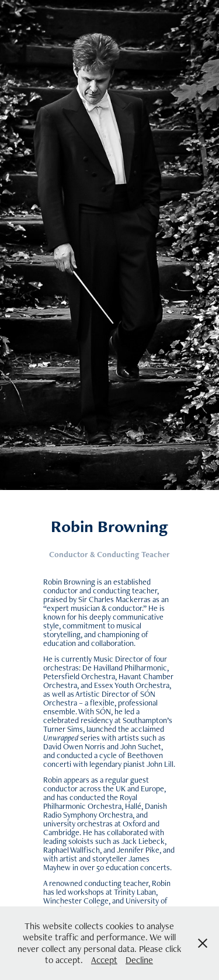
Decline (139, 960)
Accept (104, 960)
